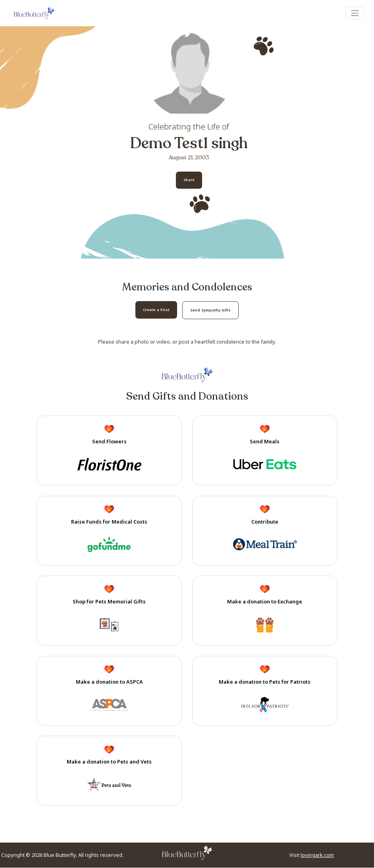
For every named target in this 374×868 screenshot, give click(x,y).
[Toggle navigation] (355, 13)
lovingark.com (317, 856)
